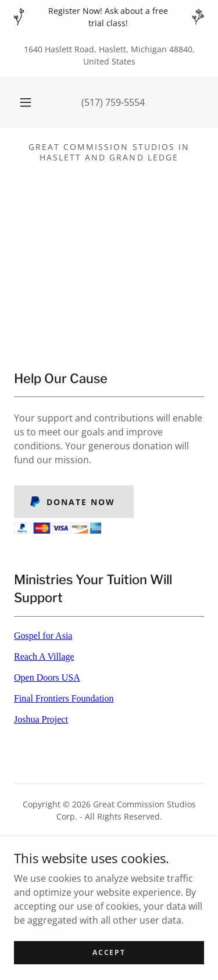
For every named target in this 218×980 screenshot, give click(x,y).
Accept (109, 952)
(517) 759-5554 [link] (113, 102)
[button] (26, 102)
